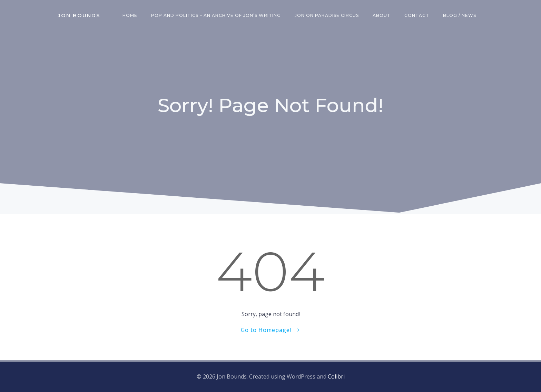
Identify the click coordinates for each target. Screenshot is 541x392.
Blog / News (460, 15)
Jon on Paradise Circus (327, 15)
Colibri (336, 376)
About (382, 15)
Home (130, 15)
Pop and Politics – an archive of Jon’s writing (216, 15)
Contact (417, 15)
